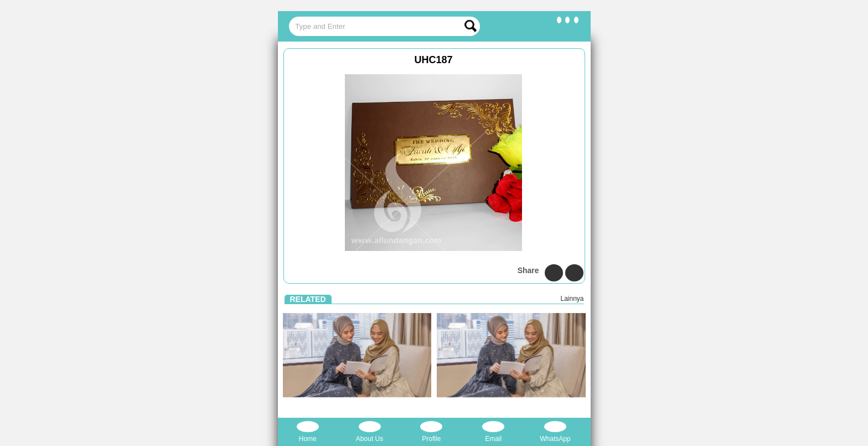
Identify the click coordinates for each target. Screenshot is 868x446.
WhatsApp (555, 432)
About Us (370, 432)
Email (493, 432)
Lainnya (572, 299)
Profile (431, 432)
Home (308, 432)
